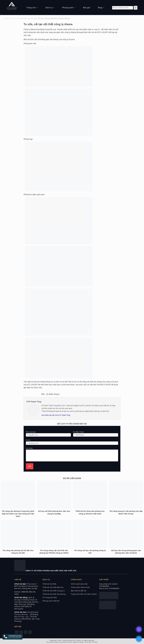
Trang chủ (31, 8)
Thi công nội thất (50, 598)
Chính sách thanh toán (80, 587)
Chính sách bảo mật (79, 584)
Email (28, 440)
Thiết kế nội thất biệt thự (53, 587)
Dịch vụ (49, 8)
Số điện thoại (78, 432)
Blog (100, 8)
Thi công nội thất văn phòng (25, 19)
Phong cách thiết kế (51, 601)
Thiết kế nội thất (49, 584)
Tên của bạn (31, 432)
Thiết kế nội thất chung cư (54, 591)
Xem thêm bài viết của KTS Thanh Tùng (56, 415)
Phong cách (68, 8)
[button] (12, 637)
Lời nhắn (29, 448)
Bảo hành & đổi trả (79, 591)
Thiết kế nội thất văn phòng (54, 594)
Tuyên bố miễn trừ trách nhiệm (84, 594)
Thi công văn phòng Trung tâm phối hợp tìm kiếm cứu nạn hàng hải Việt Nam (18, 514)
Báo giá (87, 8)
